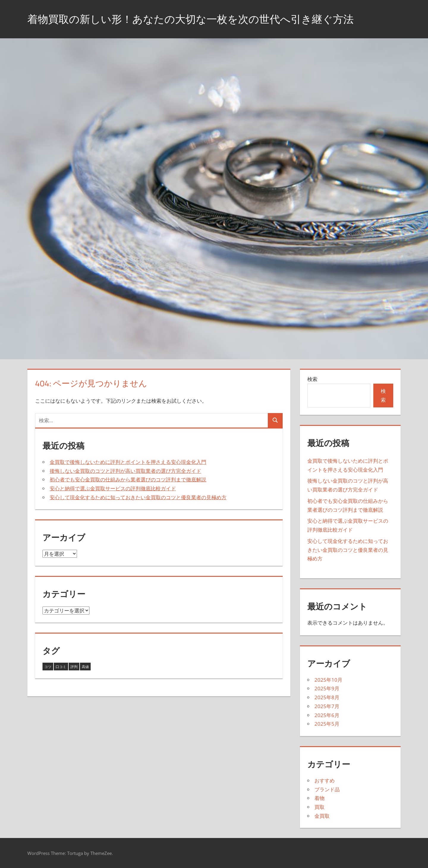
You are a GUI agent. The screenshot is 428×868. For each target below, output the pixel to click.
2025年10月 (328, 680)
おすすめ (325, 780)
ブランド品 (327, 789)
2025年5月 (327, 724)
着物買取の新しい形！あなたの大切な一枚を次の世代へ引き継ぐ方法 (195, 19)
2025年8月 (327, 697)
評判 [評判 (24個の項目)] (74, 667)
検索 (312, 379)
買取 (320, 807)
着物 (320, 798)
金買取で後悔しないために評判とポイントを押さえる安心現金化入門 (128, 462)
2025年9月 (327, 688)
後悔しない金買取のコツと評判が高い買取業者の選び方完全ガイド (125, 471)
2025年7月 (327, 706)
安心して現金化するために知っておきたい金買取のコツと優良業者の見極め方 (138, 497)
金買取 (322, 816)
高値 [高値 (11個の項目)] (85, 667)
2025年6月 (327, 715)
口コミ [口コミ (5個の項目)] (61, 667)
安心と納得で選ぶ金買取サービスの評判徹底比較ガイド (113, 488)
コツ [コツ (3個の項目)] (48, 667)
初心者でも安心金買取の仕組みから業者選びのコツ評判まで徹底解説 (128, 479)
